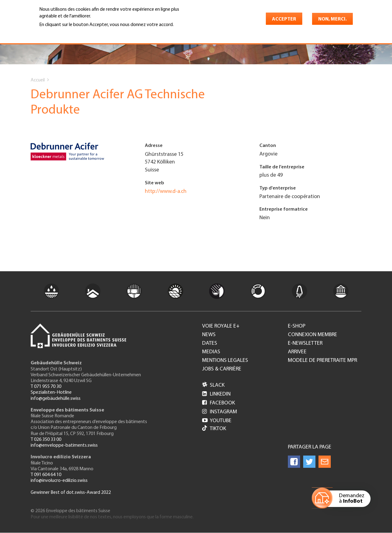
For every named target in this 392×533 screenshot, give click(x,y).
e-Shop (297, 326)
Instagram (220, 412)
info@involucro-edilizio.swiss (59, 481)
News (209, 335)
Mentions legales (225, 361)
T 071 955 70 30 (46, 387)
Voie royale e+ (221, 326)
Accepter (284, 19)
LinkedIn (216, 394)
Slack (213, 385)
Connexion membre (313, 335)
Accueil (38, 80)
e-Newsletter (305, 343)
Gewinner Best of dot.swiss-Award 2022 (71, 493)
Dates (210, 343)
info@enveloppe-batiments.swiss (64, 445)
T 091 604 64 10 (46, 475)
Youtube (217, 421)
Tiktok (214, 429)
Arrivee (297, 352)
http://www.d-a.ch (166, 191)
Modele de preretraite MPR (322, 361)
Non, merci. (332, 19)
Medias (211, 352)
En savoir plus (55, 33)
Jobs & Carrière (222, 369)
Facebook (219, 403)
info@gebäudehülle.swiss (56, 399)
